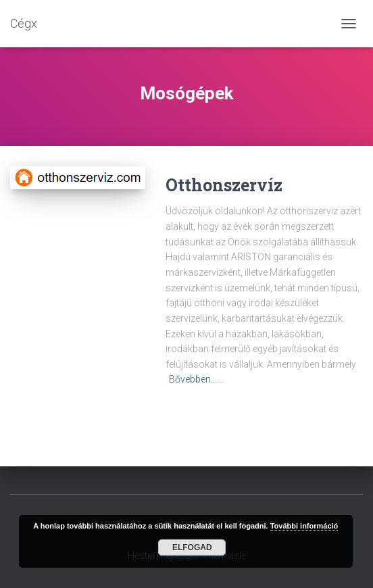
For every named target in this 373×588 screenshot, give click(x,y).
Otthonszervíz (224, 185)
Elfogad (192, 547)
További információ (304, 526)
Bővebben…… (196, 379)
